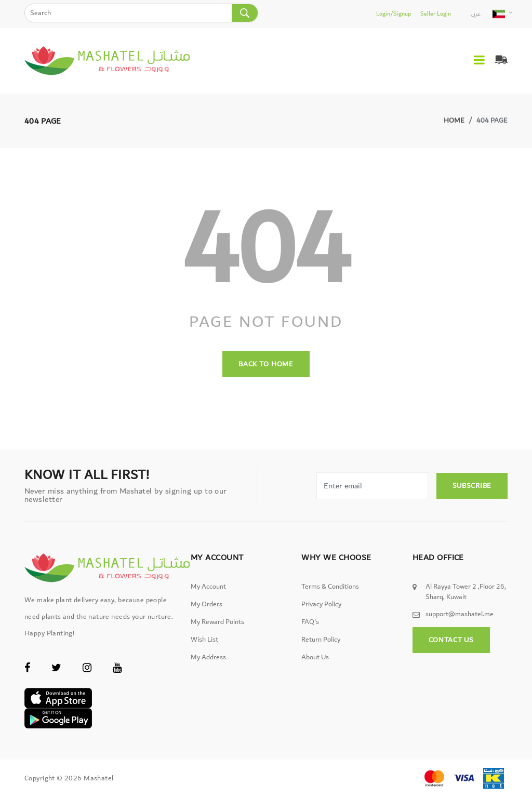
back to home (266, 364)
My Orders (207, 604)
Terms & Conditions (330, 587)
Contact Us (451, 640)
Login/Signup (394, 14)
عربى (476, 14)
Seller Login (436, 14)
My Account (208, 587)
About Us (315, 657)
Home (454, 121)
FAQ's (310, 622)
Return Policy (321, 640)
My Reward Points (217, 622)
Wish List (204, 640)
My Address (208, 657)
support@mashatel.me (460, 614)
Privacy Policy (321, 604)
